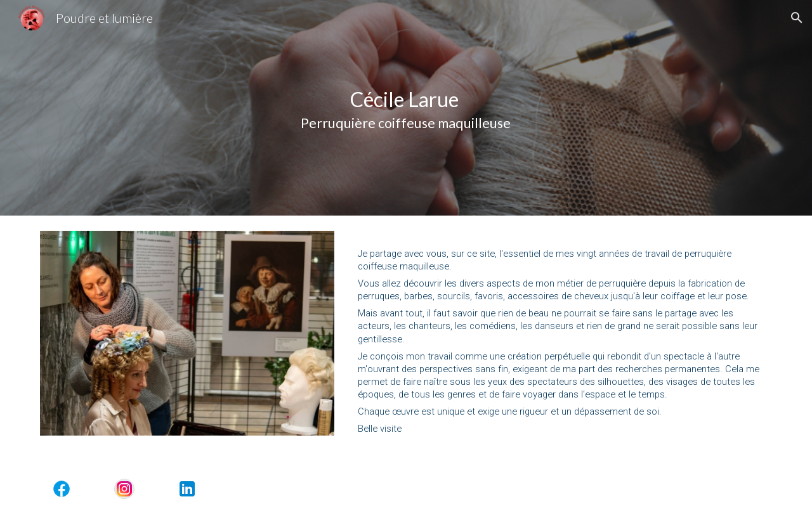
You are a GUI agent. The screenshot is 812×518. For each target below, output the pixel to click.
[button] (797, 18)
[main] (406, 108)
